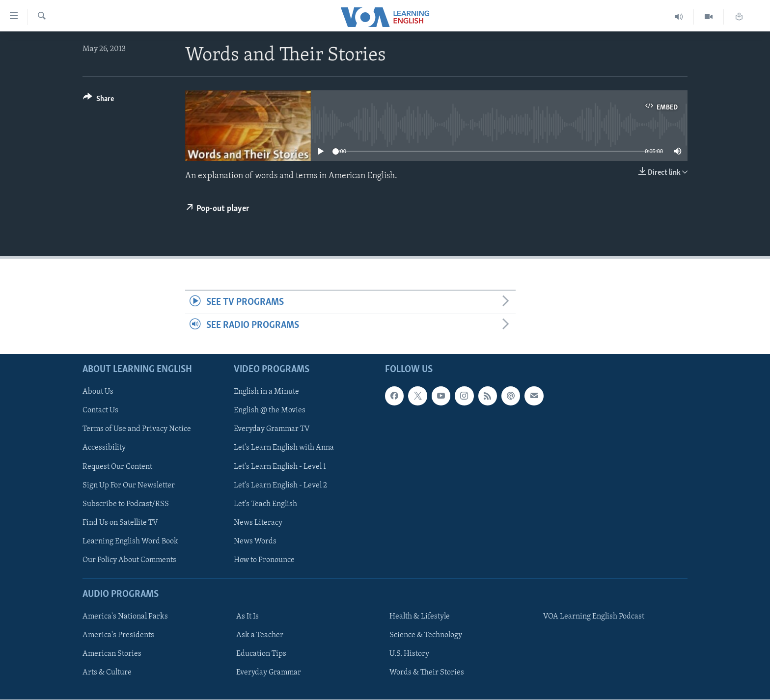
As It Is (247, 617)
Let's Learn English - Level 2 (280, 485)
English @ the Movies (270, 411)
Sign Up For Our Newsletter (129, 485)
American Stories (112, 654)
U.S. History (409, 654)
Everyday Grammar (269, 673)
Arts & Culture (107, 673)
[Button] (98, 100)
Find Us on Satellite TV (120, 523)
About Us (98, 392)
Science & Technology (426, 636)
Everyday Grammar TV (272, 430)
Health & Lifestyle (420, 617)
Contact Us (100, 411)
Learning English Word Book (130, 541)
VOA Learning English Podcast (594, 617)
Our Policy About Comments (129, 560)
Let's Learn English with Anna (284, 448)
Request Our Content (117, 467)
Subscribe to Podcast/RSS (126, 504)
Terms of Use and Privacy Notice (137, 430)
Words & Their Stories (427, 673)
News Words (255, 541)
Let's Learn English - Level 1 (280, 467)
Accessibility (104, 448)
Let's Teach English (265, 504)
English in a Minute (266, 392)
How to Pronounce (264, 560)
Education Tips (261, 654)
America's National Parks (125, 617)
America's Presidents (118, 636)
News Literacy (258, 523)
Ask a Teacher (260, 636)
